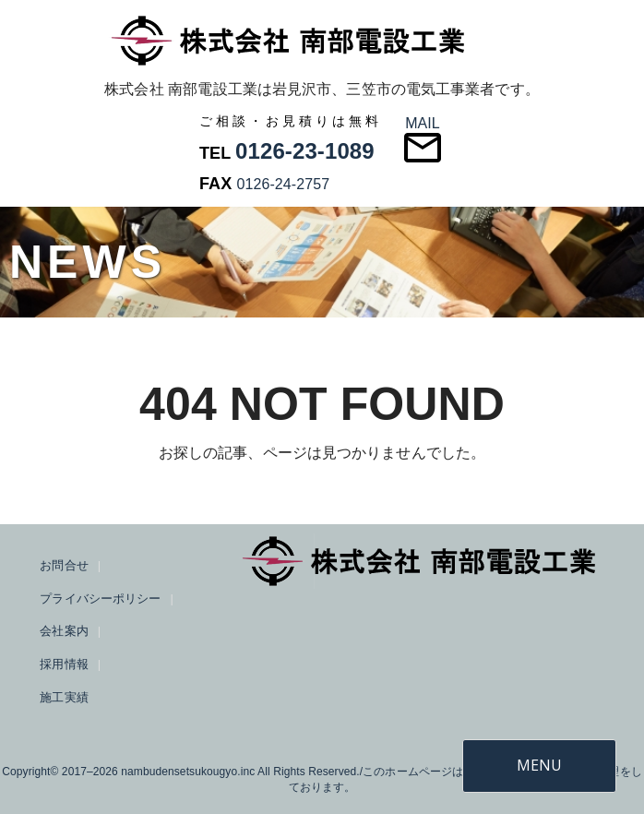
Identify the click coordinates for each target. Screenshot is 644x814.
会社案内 (64, 631)
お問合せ (64, 565)
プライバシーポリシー (100, 599)
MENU (539, 765)
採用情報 (64, 664)
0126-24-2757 (283, 184)
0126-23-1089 (305, 151)
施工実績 (64, 697)
